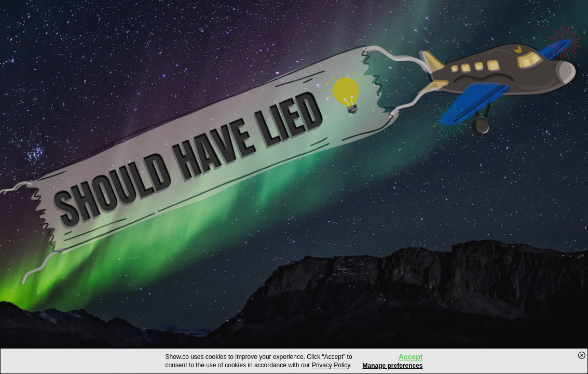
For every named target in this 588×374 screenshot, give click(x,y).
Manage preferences (392, 366)
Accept (411, 357)
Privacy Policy (331, 365)
